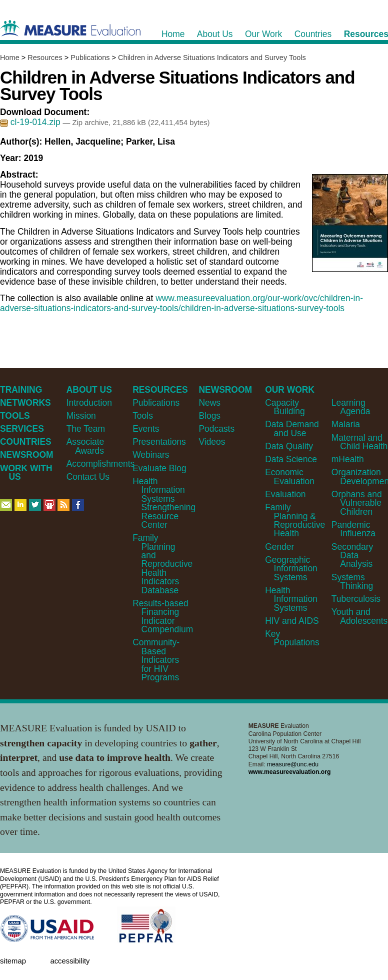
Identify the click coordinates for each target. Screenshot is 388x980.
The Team (86, 429)
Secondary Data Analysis (352, 556)
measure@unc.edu (293, 764)
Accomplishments (101, 464)
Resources (45, 58)
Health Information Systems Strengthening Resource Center (164, 503)
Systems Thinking (352, 582)
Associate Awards (85, 446)
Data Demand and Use (292, 428)
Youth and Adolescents (359, 616)
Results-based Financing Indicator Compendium (163, 616)
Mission (81, 416)
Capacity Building (285, 407)
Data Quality (289, 446)
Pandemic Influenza (353, 529)
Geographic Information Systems (291, 569)
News (209, 403)
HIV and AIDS (292, 621)
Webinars (151, 455)
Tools (143, 416)
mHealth (348, 459)
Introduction (89, 403)
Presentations (159, 442)
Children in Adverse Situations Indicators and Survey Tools (212, 58)
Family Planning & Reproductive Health (295, 520)
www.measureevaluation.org (290, 772)
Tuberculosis (356, 599)
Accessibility (70, 961)
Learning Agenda (351, 407)
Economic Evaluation (290, 476)
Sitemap (13, 961)
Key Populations (292, 638)
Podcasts (216, 429)
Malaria (346, 424)
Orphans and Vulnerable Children (357, 503)
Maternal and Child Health (359, 442)
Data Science (291, 459)
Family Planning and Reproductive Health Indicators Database (162, 564)
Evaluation (285, 494)
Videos (212, 442)
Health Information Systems (291, 599)
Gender (279, 547)
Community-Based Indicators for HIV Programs (156, 660)
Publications (90, 58)
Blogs (209, 416)
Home (10, 58)
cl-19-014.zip (31, 122)
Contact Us (88, 477)
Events (146, 429)
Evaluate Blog (159, 468)
